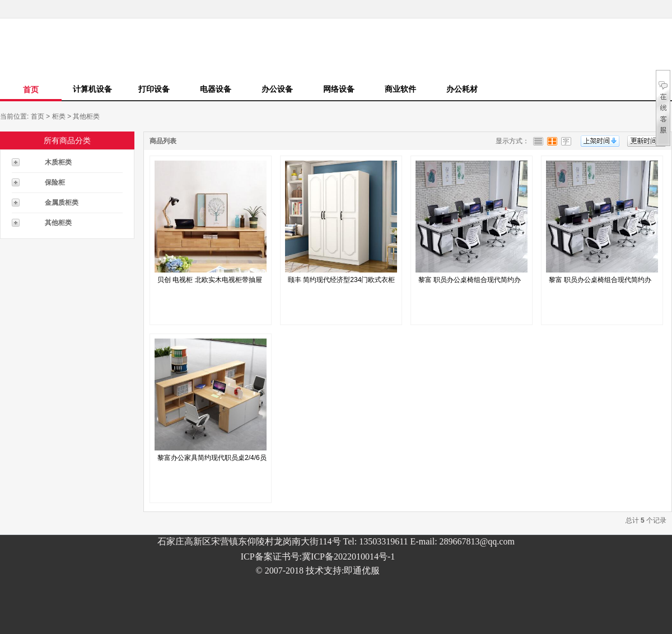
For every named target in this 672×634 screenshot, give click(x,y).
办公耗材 (462, 89)
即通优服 (362, 570)
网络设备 (339, 89)
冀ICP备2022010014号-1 (348, 556)
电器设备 (216, 89)
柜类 (59, 116)
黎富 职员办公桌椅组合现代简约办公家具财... (470, 283)
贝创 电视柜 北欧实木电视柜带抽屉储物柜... (210, 283)
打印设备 (154, 89)
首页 (31, 90)
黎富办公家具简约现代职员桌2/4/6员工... (212, 461)
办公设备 (277, 89)
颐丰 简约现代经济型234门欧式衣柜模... (341, 283)
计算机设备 (92, 89)
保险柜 (55, 182)
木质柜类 (58, 162)
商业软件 (400, 89)
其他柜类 (86, 116)
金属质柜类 (62, 203)
